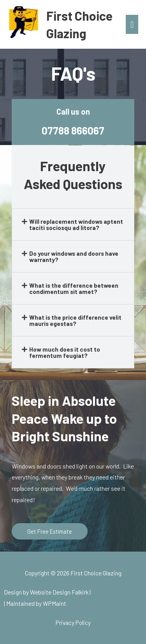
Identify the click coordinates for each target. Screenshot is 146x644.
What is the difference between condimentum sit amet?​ (74, 288)
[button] (73, 224)
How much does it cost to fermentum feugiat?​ (65, 352)
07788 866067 (73, 130)
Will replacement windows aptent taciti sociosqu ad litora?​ (76, 224)
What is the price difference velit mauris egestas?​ (75, 320)
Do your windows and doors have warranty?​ (74, 256)
